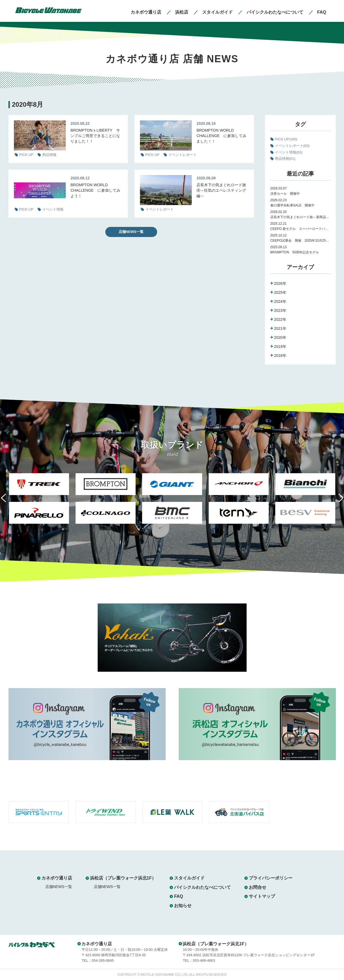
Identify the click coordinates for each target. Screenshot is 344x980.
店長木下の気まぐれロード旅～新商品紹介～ (300, 217)
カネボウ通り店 (57, 878)
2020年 (280, 337)
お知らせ (183, 906)
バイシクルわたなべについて (202, 887)
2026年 (280, 283)
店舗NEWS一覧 (131, 232)
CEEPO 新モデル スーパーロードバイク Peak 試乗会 (300, 229)
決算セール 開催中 (285, 194)
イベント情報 (289, 152)
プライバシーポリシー (271, 878)
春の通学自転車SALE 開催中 (293, 205)
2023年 (280, 310)
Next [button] (337, 501)
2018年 (280, 356)
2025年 (280, 292)
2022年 (280, 319)
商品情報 (285, 159)
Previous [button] (7, 501)
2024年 (280, 301)
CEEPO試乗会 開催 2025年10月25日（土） (300, 241)
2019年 (280, 347)
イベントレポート (292, 146)
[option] (39, 502)
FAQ (179, 896)
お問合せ (258, 887)
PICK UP (286, 139)
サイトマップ (262, 896)
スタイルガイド (189, 878)
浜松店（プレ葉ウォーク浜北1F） (123, 878)
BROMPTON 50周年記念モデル (296, 252)
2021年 (280, 328)
